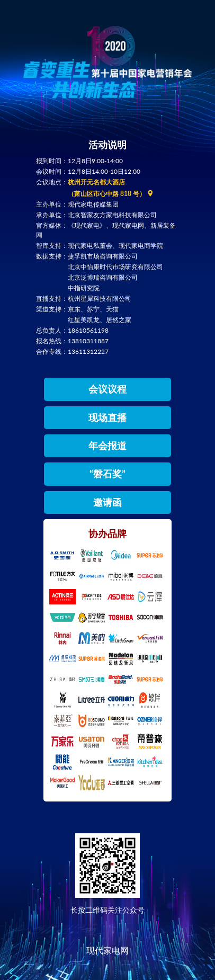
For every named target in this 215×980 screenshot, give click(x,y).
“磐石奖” (107, 474)
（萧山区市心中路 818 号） (111, 194)
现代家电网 (107, 950)
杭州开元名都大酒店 (96, 182)
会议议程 (107, 389)
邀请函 (107, 502)
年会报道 (107, 446)
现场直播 (107, 417)
